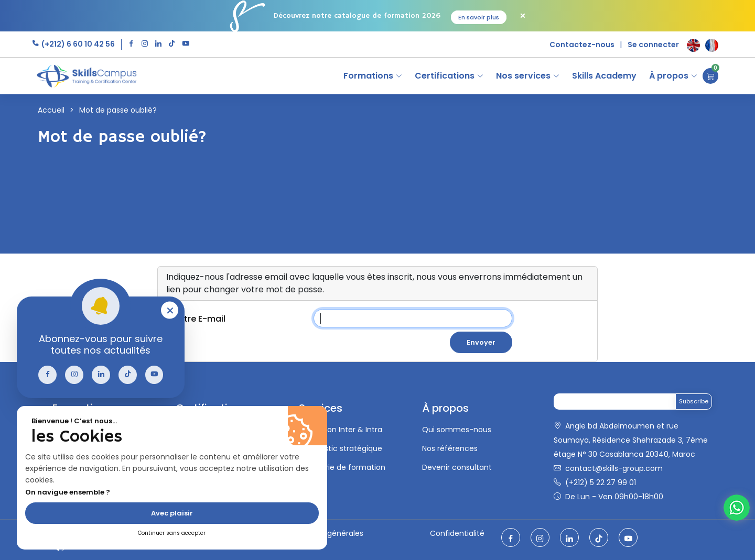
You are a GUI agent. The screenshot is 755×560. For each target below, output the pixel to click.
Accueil (51, 110)
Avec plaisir (172, 513)
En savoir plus (479, 17)
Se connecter (653, 45)
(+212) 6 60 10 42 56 (77, 44)
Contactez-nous (582, 45)
